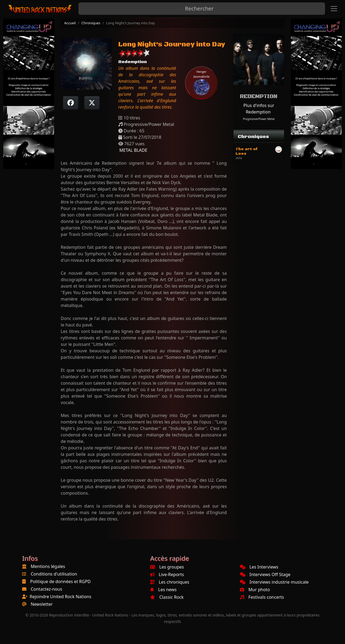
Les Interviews (259, 567)
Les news (163, 590)
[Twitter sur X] (92, 103)
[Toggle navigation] (334, 9)
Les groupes (167, 567)
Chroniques (91, 23)
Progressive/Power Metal (259, 119)
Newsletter (42, 604)
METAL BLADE (133, 150)
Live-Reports (167, 574)
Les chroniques (170, 582)
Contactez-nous (46, 589)
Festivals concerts (262, 597)
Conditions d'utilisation (54, 574)
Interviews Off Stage (265, 574)
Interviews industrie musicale (274, 582)
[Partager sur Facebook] (71, 103)
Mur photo (255, 590)
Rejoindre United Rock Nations (61, 597)
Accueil (70, 23)
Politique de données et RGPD (61, 581)
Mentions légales (48, 566)
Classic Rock (167, 597)
